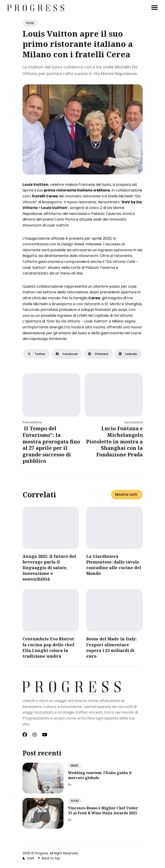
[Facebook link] (25, 735)
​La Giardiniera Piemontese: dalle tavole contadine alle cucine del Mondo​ (114, 565)
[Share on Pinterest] (98, 354)
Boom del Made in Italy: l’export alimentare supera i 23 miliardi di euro (112, 647)
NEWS (75, 766)
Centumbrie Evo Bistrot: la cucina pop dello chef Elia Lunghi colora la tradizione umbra (49, 647)
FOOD (30, 23)
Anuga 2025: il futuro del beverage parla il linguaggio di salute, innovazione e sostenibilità (49, 568)
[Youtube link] (45, 735)
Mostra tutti (126, 494)
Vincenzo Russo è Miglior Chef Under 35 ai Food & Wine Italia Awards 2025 (103, 810)
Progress (42, 853)
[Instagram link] (35, 735)
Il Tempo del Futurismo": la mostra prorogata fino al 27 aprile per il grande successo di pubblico (51, 444)
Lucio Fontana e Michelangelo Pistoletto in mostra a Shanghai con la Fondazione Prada (114, 441)
